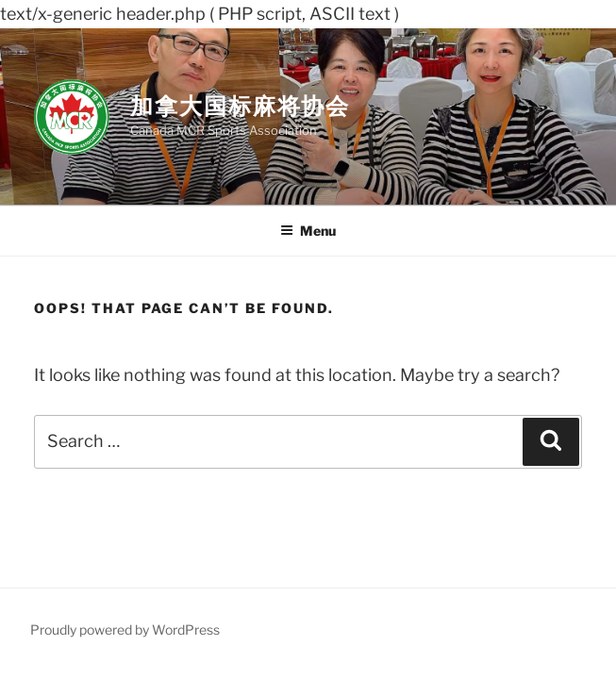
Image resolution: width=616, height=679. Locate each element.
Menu (308, 231)
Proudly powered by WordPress (125, 629)
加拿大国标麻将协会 (240, 106)
